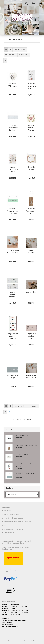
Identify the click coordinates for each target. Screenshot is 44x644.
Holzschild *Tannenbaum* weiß (31, 211)
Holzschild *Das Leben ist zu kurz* (31, 86)
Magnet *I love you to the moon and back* (13, 336)
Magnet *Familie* (31, 252)
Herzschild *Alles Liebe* (13, 85)
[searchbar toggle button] (26, 3)
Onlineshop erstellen (15, 641)
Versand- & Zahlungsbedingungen (14, 518)
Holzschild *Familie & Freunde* (31, 128)
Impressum (7, 511)
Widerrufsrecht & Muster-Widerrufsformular (17, 522)
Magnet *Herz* (31, 292)
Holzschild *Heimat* (31, 168)
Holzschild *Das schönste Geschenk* (13, 128)
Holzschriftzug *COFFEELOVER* (13, 252)
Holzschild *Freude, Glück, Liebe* (13, 169)
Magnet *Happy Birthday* (13, 294)
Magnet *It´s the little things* (31, 336)
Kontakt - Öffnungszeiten (11, 514)
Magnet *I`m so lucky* (13, 377)
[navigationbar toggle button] (40, 3)
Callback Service (9, 533)
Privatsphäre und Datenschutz (13, 529)
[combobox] (20, 50)
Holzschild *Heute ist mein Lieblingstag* (13, 211)
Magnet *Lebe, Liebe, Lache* (31, 377)
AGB (5, 525)
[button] (6, 50)
